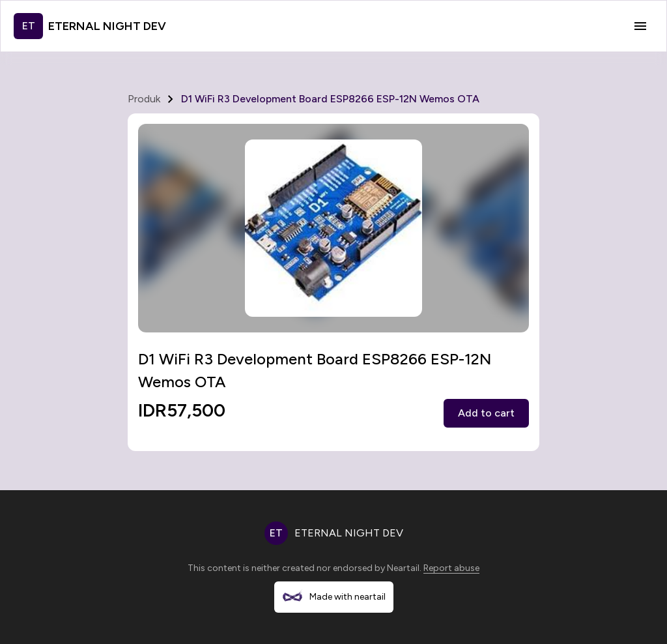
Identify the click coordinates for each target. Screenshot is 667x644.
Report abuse (451, 568)
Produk (144, 99)
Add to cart (486, 413)
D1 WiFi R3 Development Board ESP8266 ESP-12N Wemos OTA (330, 99)
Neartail (403, 568)
